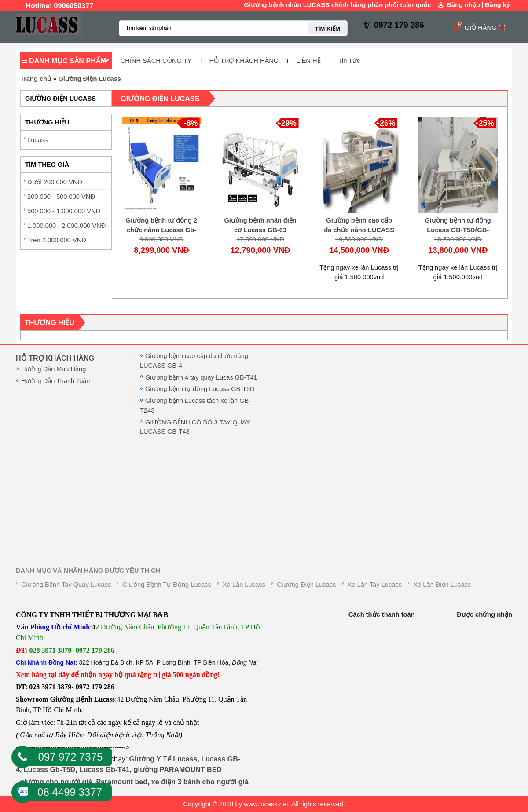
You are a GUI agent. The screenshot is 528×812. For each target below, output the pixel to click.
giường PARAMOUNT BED (178, 770)
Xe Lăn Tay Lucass (375, 585)
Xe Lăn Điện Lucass (442, 585)
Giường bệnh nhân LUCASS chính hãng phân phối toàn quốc (337, 5)
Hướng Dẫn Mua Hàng (53, 369)
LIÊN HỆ (308, 61)
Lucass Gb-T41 (104, 770)
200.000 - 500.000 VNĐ (61, 197)
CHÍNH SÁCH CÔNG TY (156, 61)
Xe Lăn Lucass (244, 585)
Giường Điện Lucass (90, 79)
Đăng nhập (463, 5)
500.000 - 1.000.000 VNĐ (64, 211)
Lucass (37, 140)
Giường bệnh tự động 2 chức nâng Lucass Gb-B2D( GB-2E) (161, 230)
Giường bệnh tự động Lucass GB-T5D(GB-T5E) (458, 230)
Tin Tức (349, 61)
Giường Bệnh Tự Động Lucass (167, 585)
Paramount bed (121, 782)
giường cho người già (56, 782)
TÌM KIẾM (328, 29)
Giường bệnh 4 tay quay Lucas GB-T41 (201, 377)
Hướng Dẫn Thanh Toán (55, 381)
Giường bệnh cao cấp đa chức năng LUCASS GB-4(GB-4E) (359, 230)
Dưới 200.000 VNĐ (55, 182)
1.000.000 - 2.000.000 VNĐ (66, 226)
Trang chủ (36, 79)
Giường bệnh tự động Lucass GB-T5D (200, 389)
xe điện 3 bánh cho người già (200, 782)
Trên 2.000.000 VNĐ (57, 240)
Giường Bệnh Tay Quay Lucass (66, 585)
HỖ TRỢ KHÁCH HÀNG (244, 61)
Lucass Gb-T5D (49, 770)
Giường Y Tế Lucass (163, 759)
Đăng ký (497, 5)
